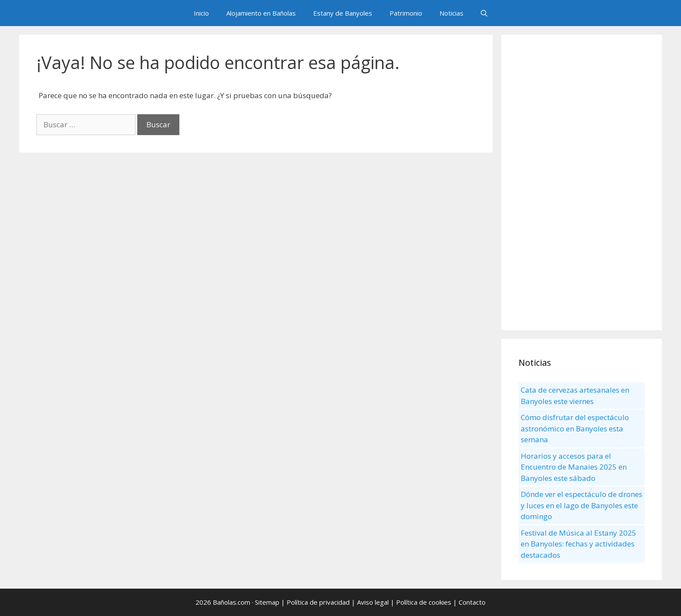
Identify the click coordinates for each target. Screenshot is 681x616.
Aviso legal (373, 602)
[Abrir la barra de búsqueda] (484, 13)
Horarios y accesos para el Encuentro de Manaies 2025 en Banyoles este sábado (574, 467)
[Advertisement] (582, 182)
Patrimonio (406, 13)
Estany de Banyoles (343, 13)
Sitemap (267, 602)
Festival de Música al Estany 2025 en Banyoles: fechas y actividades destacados (579, 544)
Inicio (201, 13)
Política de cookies (424, 602)
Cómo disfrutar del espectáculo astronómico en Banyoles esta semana (575, 428)
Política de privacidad (318, 602)
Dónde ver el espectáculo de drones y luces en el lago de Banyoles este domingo (582, 505)
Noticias (451, 13)
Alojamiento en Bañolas (261, 13)
